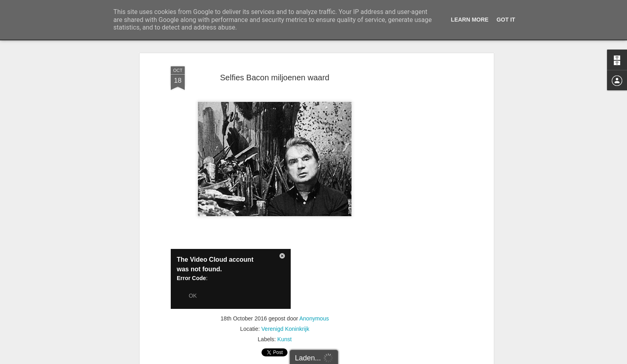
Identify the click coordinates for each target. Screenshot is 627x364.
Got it (506, 20)
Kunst (285, 339)
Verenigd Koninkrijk (286, 329)
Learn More (470, 20)
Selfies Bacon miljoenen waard (275, 78)
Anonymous (314, 318)
